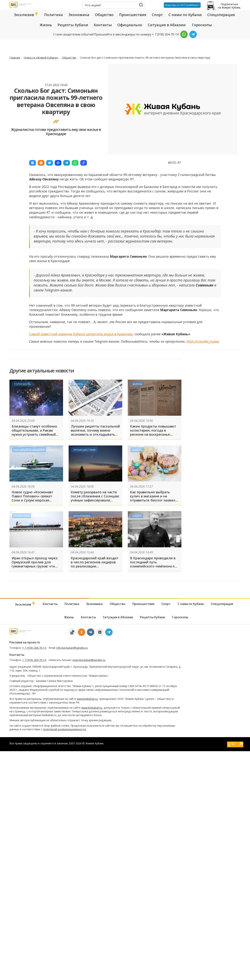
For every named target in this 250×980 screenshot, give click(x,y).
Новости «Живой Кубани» (41, 57)
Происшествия (133, 15)
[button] (33, 163)
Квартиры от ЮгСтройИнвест (182, 5)
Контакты (103, 25)
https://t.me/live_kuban (203, 341)
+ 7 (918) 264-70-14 (34, 648)
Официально (130, 25)
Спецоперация (221, 15)
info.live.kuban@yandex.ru (72, 648)
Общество (104, 15)
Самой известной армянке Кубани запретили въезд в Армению (81, 334)
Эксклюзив (26, 15)
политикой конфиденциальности (64, 729)
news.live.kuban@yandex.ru (89, 660)
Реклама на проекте (25, 642)
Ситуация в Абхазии (167, 25)
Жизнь (46, 25)
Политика (54, 15)
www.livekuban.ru (87, 699)
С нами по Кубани (185, 15)
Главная (15, 57)
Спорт (157, 15)
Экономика (79, 15)
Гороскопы (202, 25)
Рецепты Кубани (73, 25)
